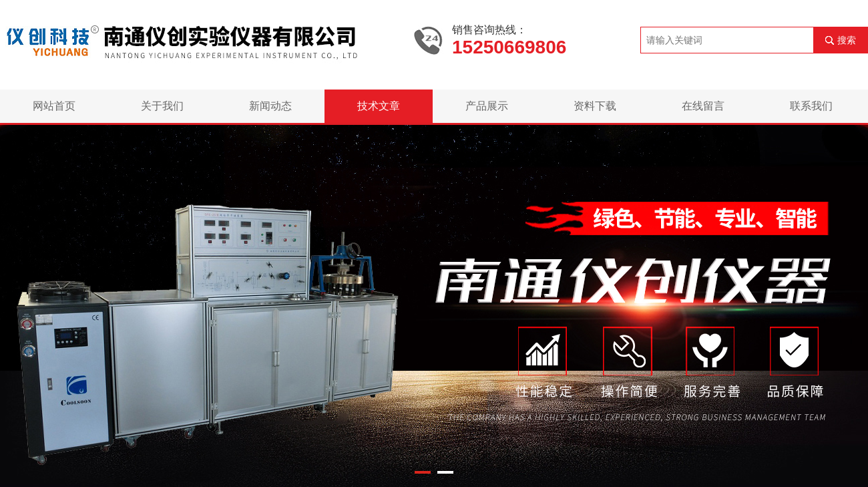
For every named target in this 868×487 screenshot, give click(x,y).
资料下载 (595, 106)
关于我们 (162, 106)
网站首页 (54, 106)
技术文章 (379, 106)
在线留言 (703, 106)
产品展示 (487, 106)
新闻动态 (270, 106)
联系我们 (811, 106)
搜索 (847, 40)
